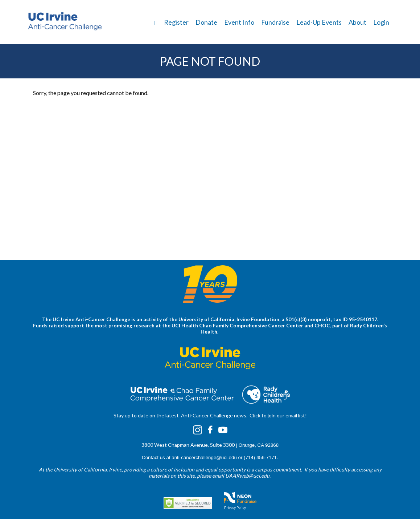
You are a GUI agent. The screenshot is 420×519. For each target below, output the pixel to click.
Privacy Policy (235, 507)
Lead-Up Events (319, 22)
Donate (206, 22)
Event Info (239, 22)
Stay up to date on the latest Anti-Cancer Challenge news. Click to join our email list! (210, 415)
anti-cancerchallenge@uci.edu (204, 457)
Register (176, 22)
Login (381, 22)
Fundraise (275, 22)
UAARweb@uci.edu (247, 476)
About (357, 22)
